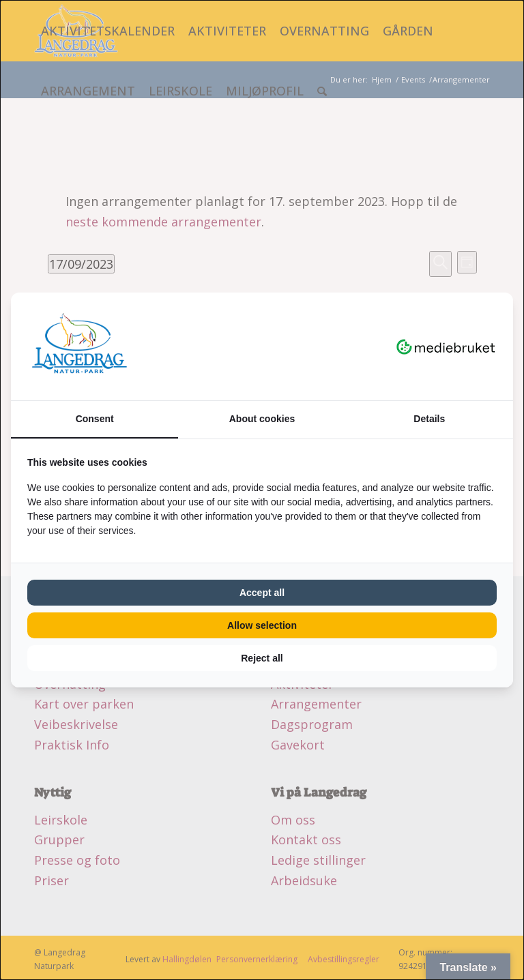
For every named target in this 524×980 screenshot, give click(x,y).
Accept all (262, 593)
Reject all (262, 658)
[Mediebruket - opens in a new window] (446, 346)
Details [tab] (429, 419)
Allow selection (262, 625)
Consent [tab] (95, 419)
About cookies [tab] (262, 419)
